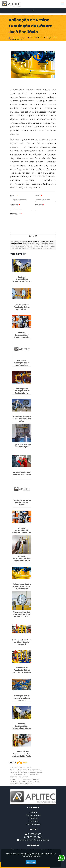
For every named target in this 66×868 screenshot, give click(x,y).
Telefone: (15, 205)
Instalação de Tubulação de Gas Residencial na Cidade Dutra (22, 392)
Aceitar (31, 862)
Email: (38, 196)
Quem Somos (34, 816)
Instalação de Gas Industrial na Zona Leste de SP (22, 698)
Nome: (14, 196)
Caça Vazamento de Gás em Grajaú (22, 446)
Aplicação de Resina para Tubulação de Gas (26, 772)
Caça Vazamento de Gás (19, 777)
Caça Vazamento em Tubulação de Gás (24, 781)
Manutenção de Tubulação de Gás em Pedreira (22, 307)
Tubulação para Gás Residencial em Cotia (22, 502)
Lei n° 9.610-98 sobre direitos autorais (39, 248)
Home (34, 813)
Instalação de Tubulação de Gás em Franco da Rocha (22, 670)
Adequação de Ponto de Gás (21, 767)
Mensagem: (16, 214)
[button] (63, 4)
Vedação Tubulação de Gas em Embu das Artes (22, 419)
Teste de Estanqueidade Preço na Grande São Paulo (22, 532)
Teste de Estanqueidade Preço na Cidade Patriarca (22, 336)
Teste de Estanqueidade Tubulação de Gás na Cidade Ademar (22, 727)
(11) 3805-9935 (34, 834)
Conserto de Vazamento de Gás (22, 784)
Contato (34, 821)
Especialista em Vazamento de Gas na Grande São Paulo (22, 754)
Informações (34, 824)
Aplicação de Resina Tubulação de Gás (24, 774)
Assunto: (39, 205)
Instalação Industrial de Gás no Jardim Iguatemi (22, 642)
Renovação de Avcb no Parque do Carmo (22, 473)
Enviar (33, 236)
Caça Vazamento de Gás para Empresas (25, 779)
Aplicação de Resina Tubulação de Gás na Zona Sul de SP (22, 586)
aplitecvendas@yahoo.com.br (34, 840)
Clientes (34, 819)
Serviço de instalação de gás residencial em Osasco (22, 364)
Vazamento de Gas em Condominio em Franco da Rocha (22, 614)
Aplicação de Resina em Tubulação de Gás (26, 770)
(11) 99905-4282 (34, 837)
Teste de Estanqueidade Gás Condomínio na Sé (22, 558)
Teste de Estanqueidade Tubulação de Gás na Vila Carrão (22, 280)
